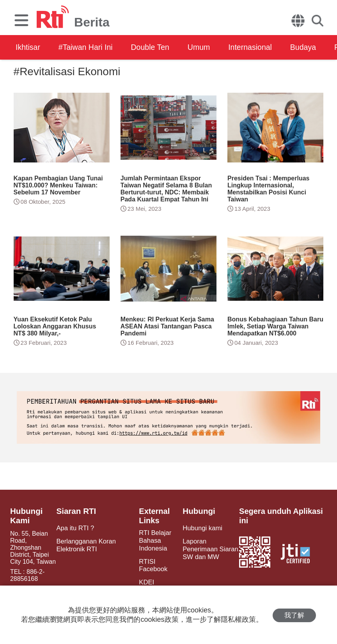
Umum (206, 47)
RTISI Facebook (151, 564)
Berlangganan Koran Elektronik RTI (86, 545)
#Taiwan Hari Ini (88, 47)
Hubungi (198, 511)
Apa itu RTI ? (75, 528)
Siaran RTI (76, 511)
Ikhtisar (28, 47)
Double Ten (155, 47)
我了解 (294, 615)
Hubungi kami (201, 528)
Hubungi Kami (26, 516)
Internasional (259, 47)
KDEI (145, 581)
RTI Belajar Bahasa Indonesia (153, 540)
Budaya (314, 47)
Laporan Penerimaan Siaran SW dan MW (208, 548)
